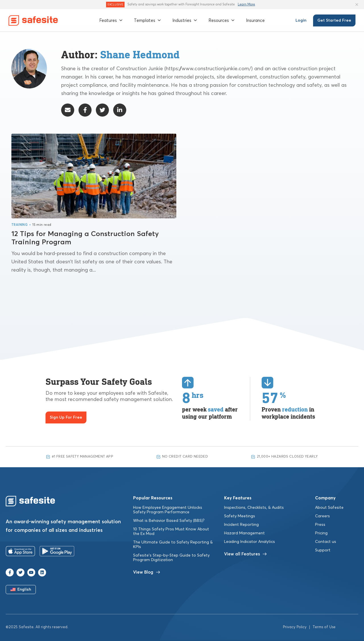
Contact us (326, 542)
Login (301, 20)
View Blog (147, 573)
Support (323, 551)
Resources (222, 20)
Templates (147, 20)
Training (19, 225)
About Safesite (329, 508)
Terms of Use (324, 628)
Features (111, 20)
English (21, 590)
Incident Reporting (241, 525)
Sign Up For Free (66, 418)
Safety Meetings (240, 517)
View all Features (245, 555)
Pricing (321, 534)
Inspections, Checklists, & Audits (254, 508)
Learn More (246, 4)
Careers (322, 517)
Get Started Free (334, 20)
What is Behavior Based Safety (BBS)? (169, 521)
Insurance (255, 20)
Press (320, 525)
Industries (185, 20)
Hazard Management (244, 534)
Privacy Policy (295, 628)
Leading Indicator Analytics (250, 542)
